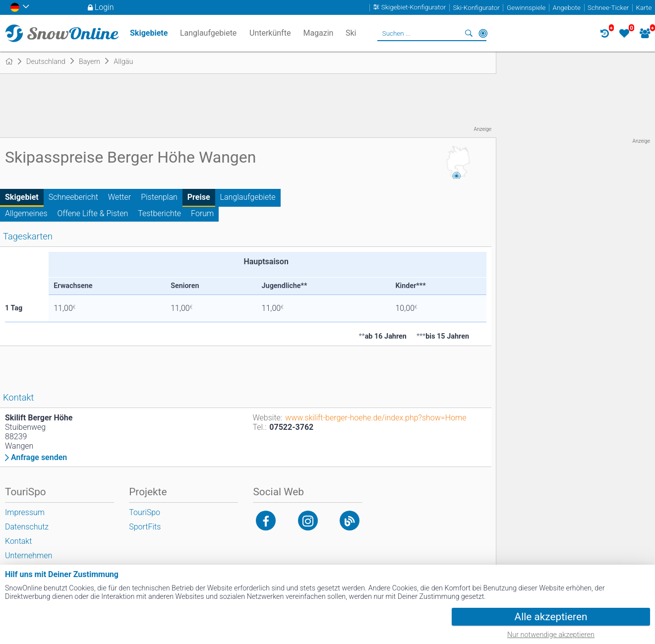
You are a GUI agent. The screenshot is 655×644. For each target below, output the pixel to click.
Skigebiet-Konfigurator (414, 8)
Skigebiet (22, 197)
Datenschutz (27, 527)
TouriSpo (145, 512)
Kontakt (18, 541)
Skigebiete (149, 33)
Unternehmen (29, 556)
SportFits (145, 527)
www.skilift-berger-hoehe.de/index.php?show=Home (376, 418)
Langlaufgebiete (248, 197)
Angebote (566, 8)
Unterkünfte (270, 33)
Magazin (318, 33)
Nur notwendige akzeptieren (551, 635)
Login (104, 7)
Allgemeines (26, 213)
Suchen (469, 33)
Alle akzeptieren (551, 617)
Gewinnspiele (526, 8)
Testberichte (159, 213)
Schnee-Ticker (608, 8)
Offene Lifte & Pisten (93, 213)
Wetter (119, 197)
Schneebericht (73, 197)
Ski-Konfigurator (476, 8)
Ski (351, 33)
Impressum (25, 512)
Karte (644, 8)
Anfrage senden (39, 458)
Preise (199, 197)
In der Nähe (483, 33)
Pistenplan (159, 197)
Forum (202, 213)
